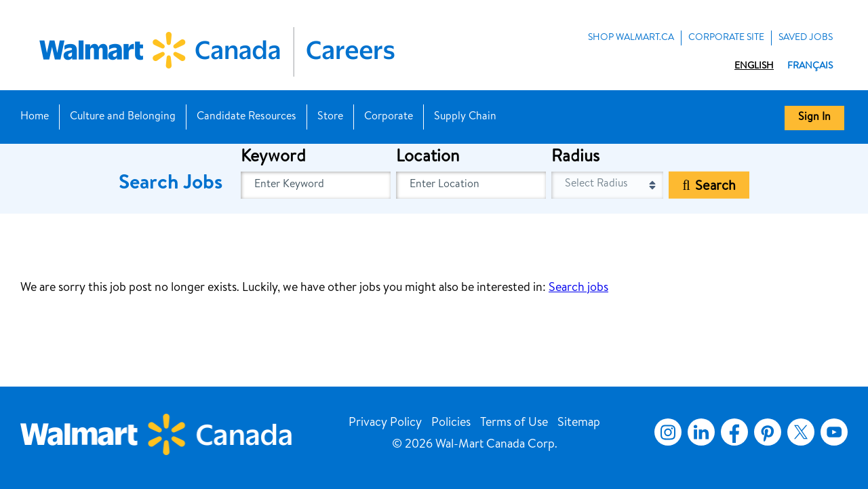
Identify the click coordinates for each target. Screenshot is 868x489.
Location (428, 158)
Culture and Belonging (123, 117)
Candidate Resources (246, 117)
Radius (575, 158)
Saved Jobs (806, 38)
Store (330, 117)
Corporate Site (726, 38)
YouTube (834, 432)
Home (35, 117)
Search (715, 187)
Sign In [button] (814, 118)
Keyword (273, 158)
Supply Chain (465, 117)
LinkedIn (701, 432)
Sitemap (579, 423)
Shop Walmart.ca (631, 38)
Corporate (389, 117)
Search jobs (578, 288)
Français (810, 66)
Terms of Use (514, 423)
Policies (451, 423)
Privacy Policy (385, 423)
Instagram (668, 432)
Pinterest (768, 432)
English (754, 66)
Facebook (732, 432)
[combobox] (471, 185)
